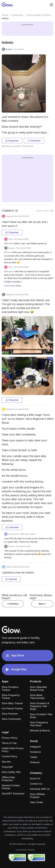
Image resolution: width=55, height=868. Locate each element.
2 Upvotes (12, 232)
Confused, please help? (41, 597)
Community (17, 15)
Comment (34, 141)
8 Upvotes (12, 141)
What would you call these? (14, 597)
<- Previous (13, 604)
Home (5, 15)
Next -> (42, 604)
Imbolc (5, 18)
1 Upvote (11, 579)
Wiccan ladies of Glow (38, 15)
